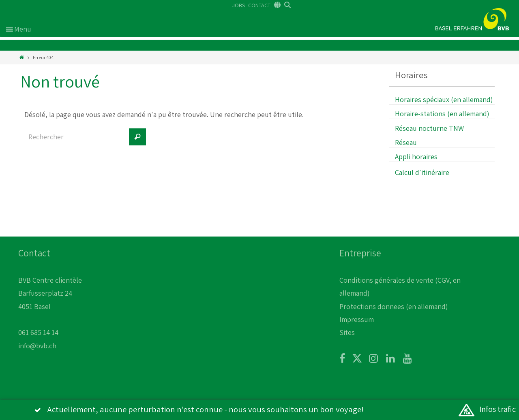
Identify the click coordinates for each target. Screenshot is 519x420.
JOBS (239, 5)
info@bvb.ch (37, 346)
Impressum (357, 319)
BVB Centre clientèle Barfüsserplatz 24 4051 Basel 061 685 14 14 (50, 306)
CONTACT (259, 5)
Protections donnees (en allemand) (394, 306)
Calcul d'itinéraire (422, 172)
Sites (347, 332)
